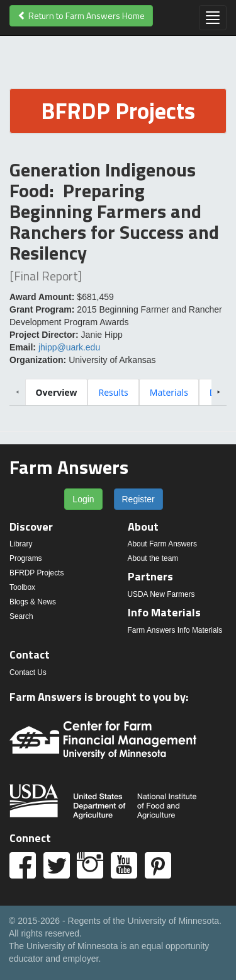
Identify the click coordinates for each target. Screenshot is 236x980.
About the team (153, 558)
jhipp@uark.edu (69, 347)
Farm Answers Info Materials (175, 630)
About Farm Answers (162, 544)
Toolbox (22, 587)
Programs (26, 558)
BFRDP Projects (37, 573)
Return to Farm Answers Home (81, 15)
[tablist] (118, 392)
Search (21, 616)
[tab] (57, 392)
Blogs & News (33, 602)
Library (21, 544)
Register (138, 499)
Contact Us (28, 672)
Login (83, 499)
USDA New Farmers (161, 594)
